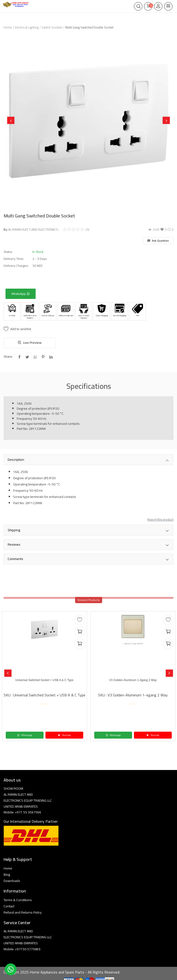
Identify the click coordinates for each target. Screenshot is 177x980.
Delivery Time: (14, 259)
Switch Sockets (52, 27)
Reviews (88, 545)
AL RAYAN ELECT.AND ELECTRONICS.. (34, 229)
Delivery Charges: (16, 266)
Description (88, 460)
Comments (88, 559)
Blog (7, 875)
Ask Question (158, 241)
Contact (9, 906)
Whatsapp (25, 735)
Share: (8, 357)
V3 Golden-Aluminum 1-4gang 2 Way (133, 680)
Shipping (88, 531)
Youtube (64, 735)
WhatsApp (21, 294)
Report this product (160, 519)
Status (8, 252)
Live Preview (30, 343)
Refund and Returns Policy (23, 912)
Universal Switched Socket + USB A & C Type (44, 680)
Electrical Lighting (27, 27)
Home (8, 27)
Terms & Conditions (18, 900)
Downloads (12, 881)
